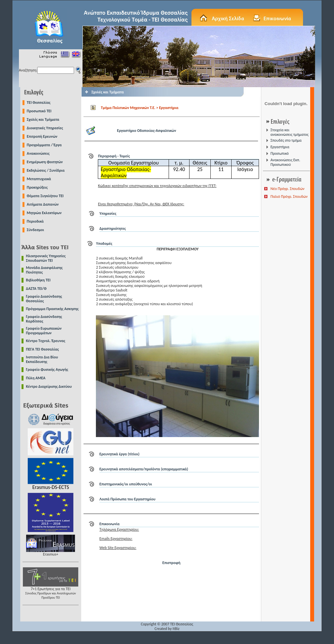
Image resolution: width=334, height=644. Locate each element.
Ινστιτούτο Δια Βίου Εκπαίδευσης (42, 359)
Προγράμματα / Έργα (44, 145)
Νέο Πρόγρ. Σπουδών (287, 189)
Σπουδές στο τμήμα (286, 140)
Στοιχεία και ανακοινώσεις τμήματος (289, 132)
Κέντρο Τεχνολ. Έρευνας (46, 341)
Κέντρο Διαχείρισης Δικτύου (49, 386)
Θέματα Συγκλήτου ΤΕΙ (45, 196)
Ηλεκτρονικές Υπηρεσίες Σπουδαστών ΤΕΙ (46, 258)
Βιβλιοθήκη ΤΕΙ (38, 280)
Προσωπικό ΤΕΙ (39, 111)
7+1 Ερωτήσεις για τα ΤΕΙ (51, 591)
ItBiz (176, 629)
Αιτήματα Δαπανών (43, 204)
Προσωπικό (280, 153)
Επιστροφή (171, 563)
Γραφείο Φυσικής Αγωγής (47, 369)
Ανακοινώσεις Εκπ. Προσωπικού (285, 162)
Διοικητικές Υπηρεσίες (45, 128)
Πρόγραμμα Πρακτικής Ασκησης (52, 309)
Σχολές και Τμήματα (43, 119)
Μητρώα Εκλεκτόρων (44, 213)
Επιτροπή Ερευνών (42, 136)
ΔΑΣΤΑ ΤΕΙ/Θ (36, 289)
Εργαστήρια (280, 147)
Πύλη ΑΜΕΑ (36, 378)
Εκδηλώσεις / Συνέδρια (46, 170)
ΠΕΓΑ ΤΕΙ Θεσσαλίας (43, 349)
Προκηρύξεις (37, 187)
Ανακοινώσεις (38, 153)
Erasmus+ (51, 552)
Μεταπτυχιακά (39, 179)
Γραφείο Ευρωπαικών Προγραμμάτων (44, 331)
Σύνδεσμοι (35, 230)
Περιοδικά (35, 221)
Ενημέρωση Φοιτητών (45, 162)
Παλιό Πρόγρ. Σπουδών (289, 196)
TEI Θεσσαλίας (39, 102)
